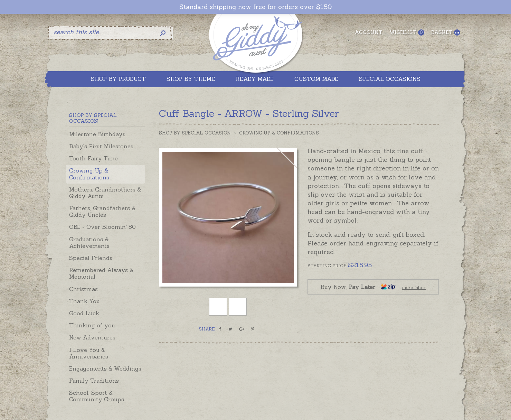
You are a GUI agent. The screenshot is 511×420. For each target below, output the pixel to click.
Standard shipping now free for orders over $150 (255, 7)
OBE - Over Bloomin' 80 (102, 227)
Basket (446, 32)
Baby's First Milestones (101, 146)
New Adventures (92, 337)
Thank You (84, 301)
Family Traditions (94, 381)
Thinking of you (92, 325)
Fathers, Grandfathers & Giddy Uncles (102, 211)
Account (369, 32)
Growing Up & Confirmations (89, 174)
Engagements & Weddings (105, 368)
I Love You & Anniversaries (89, 353)
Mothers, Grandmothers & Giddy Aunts (105, 193)
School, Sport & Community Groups (97, 396)
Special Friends (91, 258)
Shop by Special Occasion (195, 133)
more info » (414, 287)
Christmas (83, 289)
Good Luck (84, 313)
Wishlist (407, 32)
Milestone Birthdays (97, 134)
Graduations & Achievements (89, 242)
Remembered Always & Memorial (101, 273)
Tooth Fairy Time (93, 158)
